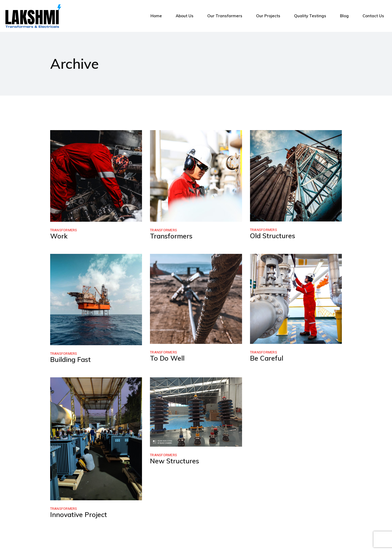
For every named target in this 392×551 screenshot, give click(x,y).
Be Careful (267, 358)
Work (59, 236)
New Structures (175, 461)
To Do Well (167, 358)
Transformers (64, 230)
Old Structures (273, 236)
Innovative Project (79, 514)
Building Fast (70, 359)
